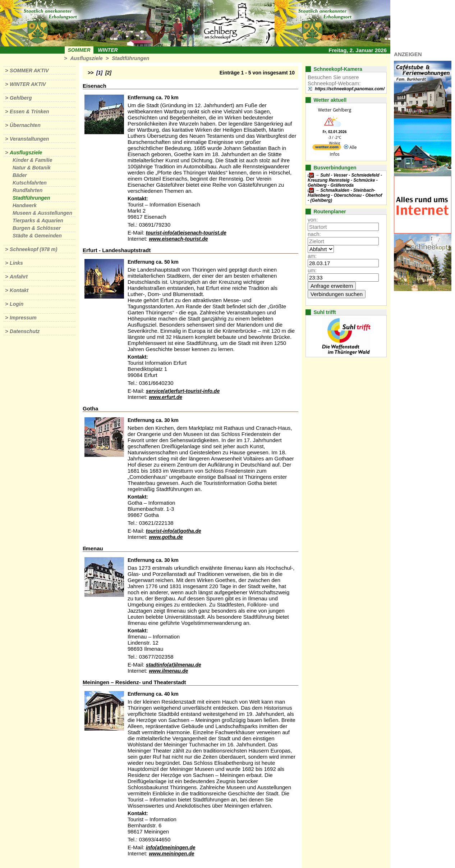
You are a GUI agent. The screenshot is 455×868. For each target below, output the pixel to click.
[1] (99, 73)
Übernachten (25, 125)
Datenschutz (25, 331)
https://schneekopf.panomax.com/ (350, 89)
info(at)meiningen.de (171, 847)
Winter (108, 50)
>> (91, 73)
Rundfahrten (27, 190)
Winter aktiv (28, 84)
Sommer (79, 50)
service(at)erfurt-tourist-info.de (183, 391)
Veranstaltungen (29, 139)
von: (313, 220)
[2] (108, 73)
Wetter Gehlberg (335, 110)
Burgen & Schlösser (37, 228)
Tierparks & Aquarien (38, 221)
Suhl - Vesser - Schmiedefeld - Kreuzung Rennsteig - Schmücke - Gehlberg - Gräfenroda (345, 180)
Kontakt (19, 290)
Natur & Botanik (32, 168)
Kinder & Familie (32, 160)
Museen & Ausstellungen (42, 213)
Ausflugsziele (86, 58)
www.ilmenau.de (168, 671)
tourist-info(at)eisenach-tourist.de (186, 233)
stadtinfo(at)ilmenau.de (174, 665)
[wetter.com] (327, 148)
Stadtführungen (130, 58)
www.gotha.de (166, 537)
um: (312, 270)
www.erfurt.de (166, 397)
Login (17, 304)
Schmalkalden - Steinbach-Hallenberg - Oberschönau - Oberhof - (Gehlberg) (345, 195)
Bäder (20, 175)
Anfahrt (19, 277)
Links (16, 263)
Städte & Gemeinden (37, 236)
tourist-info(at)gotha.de (174, 531)
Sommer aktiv (29, 71)
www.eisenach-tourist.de (178, 239)
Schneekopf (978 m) (33, 249)
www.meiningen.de (171, 854)
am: (312, 256)
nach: (314, 234)
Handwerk (25, 205)
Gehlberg (21, 98)
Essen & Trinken (29, 112)
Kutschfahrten (30, 183)
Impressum (23, 318)
